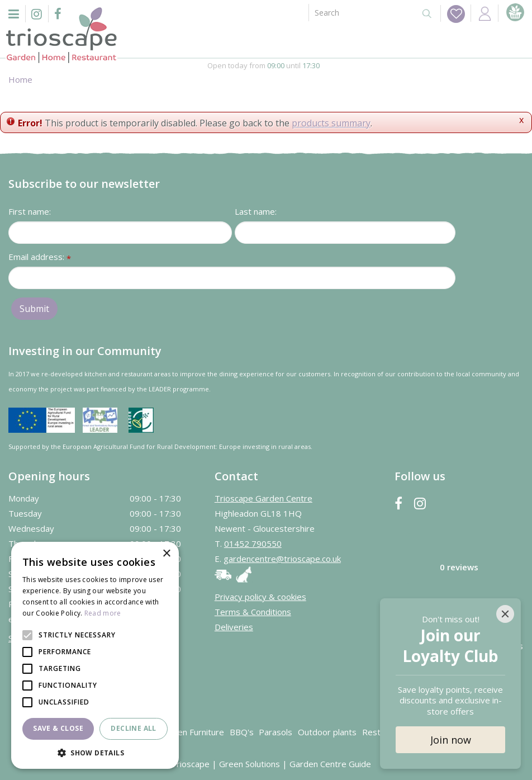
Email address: (40, 257)
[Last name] (345, 233)
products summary (331, 123)
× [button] (166, 554)
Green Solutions (250, 764)
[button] (95, 752)
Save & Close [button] (58, 728)
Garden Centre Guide (330, 764)
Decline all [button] (133, 728)
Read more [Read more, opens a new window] (103, 613)
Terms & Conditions (253, 612)
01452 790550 (253, 543)
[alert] (95, 655)
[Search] (360, 13)
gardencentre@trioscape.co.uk (282, 559)
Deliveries (234, 627)
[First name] (120, 233)
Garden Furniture (191, 732)
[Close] (505, 614)
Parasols (275, 732)
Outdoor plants (327, 732)
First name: (30, 211)
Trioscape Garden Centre (263, 498)
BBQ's (242, 732)
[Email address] (232, 278)
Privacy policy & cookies (260, 597)
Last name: (256, 211)
